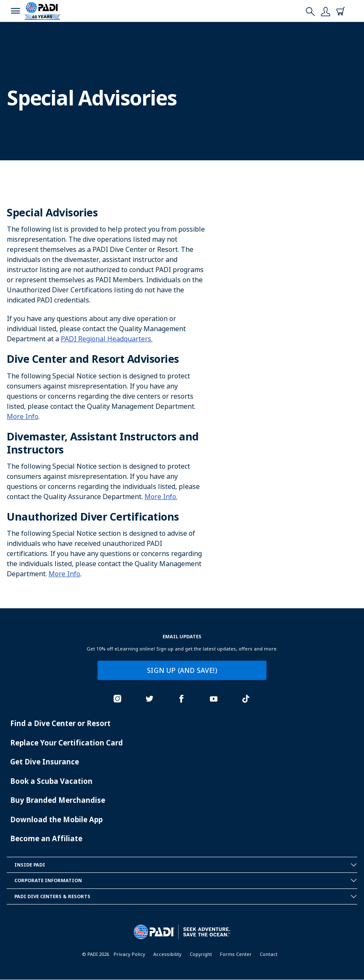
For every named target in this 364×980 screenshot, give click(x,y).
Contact (269, 954)
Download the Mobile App (56, 819)
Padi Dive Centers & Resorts (186, 896)
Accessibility (167, 954)
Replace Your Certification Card (67, 743)
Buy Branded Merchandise (58, 800)
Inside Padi (186, 865)
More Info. (161, 497)
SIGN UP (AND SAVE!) (182, 670)
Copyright (201, 954)
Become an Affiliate (46, 838)
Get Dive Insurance (45, 762)
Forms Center (236, 954)
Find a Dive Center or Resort (60, 723)
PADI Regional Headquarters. (107, 339)
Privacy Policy (129, 954)
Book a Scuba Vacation (51, 781)
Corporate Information (186, 880)
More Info (23, 416)
